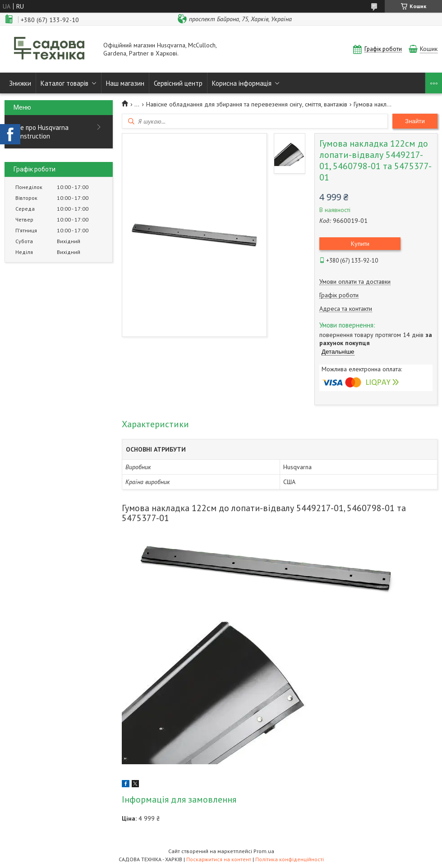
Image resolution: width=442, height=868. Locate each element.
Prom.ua (264, 851)
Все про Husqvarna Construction (41, 132)
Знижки (20, 83)
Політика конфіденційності (290, 859)
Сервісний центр (178, 83)
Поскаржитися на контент (219, 859)
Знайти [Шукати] (415, 121)
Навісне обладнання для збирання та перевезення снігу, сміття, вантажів (247, 104)
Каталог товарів (64, 83)
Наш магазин (125, 83)
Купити (360, 244)
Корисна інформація (242, 83)
